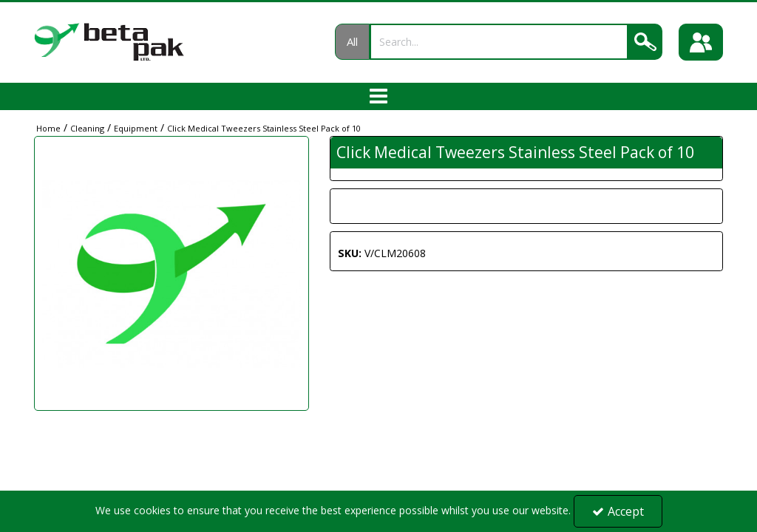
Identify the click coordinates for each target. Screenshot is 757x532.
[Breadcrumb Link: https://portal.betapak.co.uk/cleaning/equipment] (136, 127)
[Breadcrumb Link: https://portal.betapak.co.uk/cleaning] (87, 127)
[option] (172, 273)
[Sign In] (701, 42)
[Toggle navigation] (379, 97)
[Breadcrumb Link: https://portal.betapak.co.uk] (48, 127)
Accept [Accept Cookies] (618, 511)
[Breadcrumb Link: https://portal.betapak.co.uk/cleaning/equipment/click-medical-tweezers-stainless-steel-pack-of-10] (264, 127)
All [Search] (352, 41)
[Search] (499, 42)
